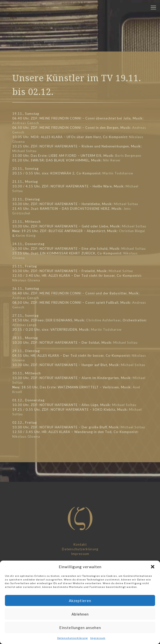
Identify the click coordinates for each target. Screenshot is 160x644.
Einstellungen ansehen (80, 628)
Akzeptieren (80, 601)
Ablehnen (80, 614)
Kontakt (80, 544)
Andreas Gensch (26, 123)
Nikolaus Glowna (26, 280)
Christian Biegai (132, 231)
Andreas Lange (24, 325)
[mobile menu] (153, 7)
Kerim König (26, 236)
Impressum (98, 638)
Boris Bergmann (128, 156)
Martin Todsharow (118, 173)
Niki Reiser (112, 160)
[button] (153, 567)
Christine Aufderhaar (103, 320)
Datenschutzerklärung (73, 638)
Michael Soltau (24, 151)
